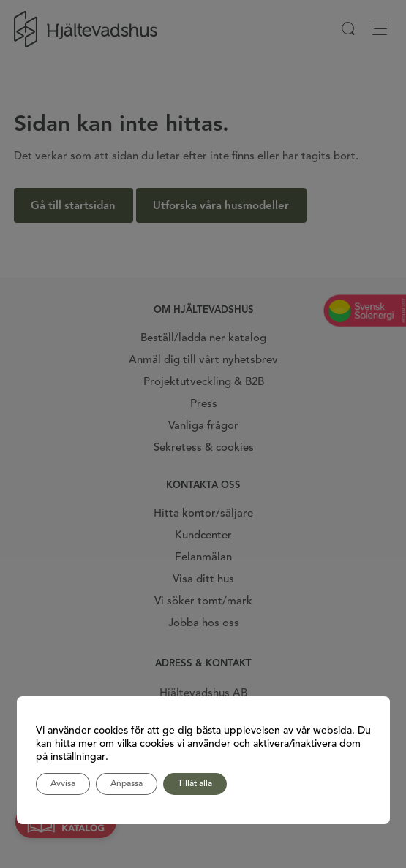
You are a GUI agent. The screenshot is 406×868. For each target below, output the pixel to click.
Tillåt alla (195, 784)
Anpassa (127, 784)
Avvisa (63, 784)
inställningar (78, 757)
